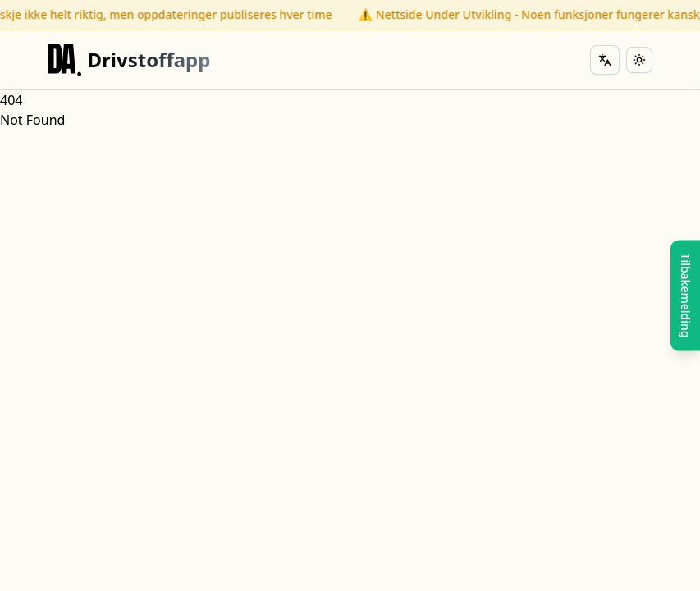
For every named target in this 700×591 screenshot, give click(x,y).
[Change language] (605, 60)
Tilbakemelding (686, 296)
